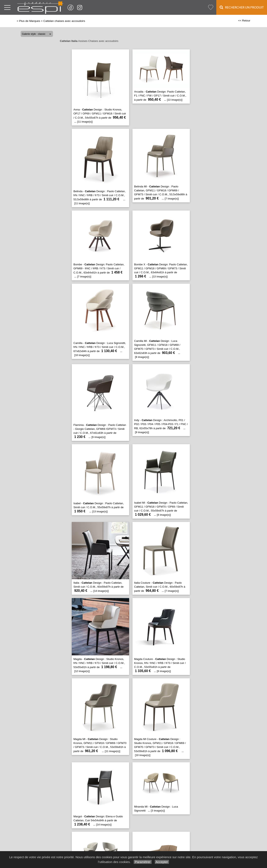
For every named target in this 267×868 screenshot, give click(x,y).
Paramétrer (143, 862)
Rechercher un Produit (242, 7)
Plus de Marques (30, 21)
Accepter (162, 862)
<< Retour (244, 21)
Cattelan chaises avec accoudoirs (64, 21)
